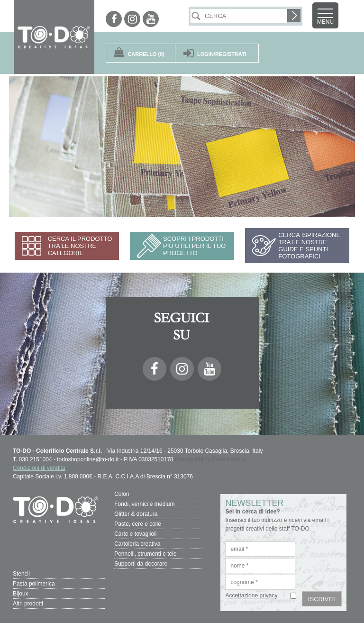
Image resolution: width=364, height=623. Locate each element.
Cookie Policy (229, 459)
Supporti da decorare (141, 564)
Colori (122, 494)
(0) (146, 54)
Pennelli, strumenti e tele (145, 554)
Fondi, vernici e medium (144, 504)
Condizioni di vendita (39, 468)
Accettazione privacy (251, 596)
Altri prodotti (28, 604)
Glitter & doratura (136, 514)
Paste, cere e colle (138, 524)
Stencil (21, 574)
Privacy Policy (193, 459)
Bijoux (21, 594)
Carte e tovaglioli (135, 534)
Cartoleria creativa (137, 544)
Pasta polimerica (34, 584)
